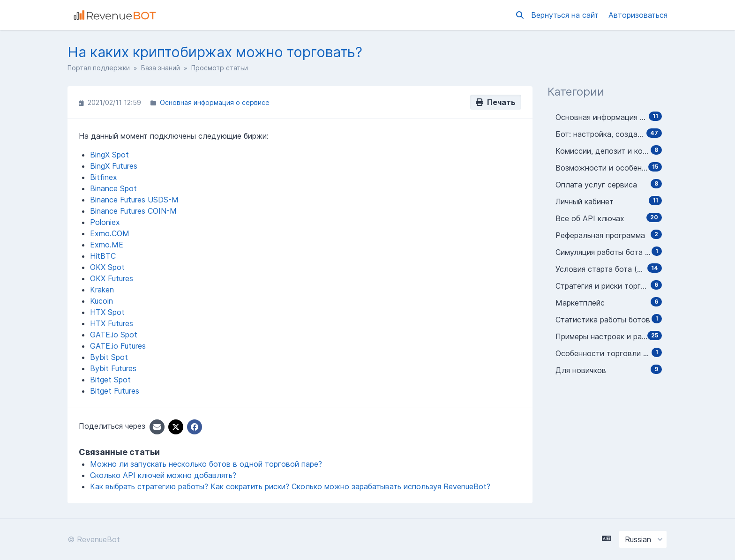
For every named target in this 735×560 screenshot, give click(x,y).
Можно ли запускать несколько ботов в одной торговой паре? (206, 464)
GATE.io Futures (118, 346)
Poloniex (105, 222)
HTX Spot (107, 312)
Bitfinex (104, 177)
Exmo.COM (110, 233)
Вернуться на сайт (566, 15)
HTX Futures (112, 323)
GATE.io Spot (114, 335)
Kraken (102, 290)
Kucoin (101, 301)
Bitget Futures (115, 391)
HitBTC (103, 256)
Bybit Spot (109, 357)
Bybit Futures (113, 368)
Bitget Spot (110, 380)
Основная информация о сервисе (215, 102)
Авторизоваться (638, 15)
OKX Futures (112, 278)
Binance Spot (113, 188)
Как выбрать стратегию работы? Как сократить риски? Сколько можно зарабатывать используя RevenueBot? (290, 486)
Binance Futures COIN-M (133, 211)
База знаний (161, 68)
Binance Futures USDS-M (134, 200)
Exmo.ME (107, 245)
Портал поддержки (99, 68)
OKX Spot (107, 267)
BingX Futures (114, 166)
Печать (496, 102)
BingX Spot (109, 155)
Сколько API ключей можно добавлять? (163, 475)
